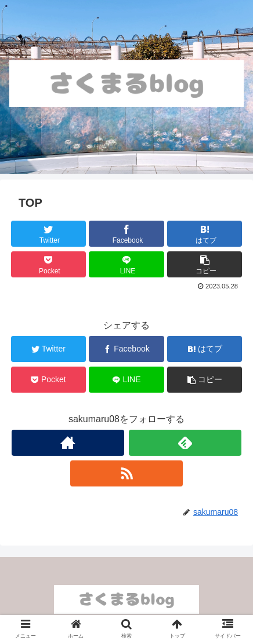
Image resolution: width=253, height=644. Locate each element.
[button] (205, 264)
